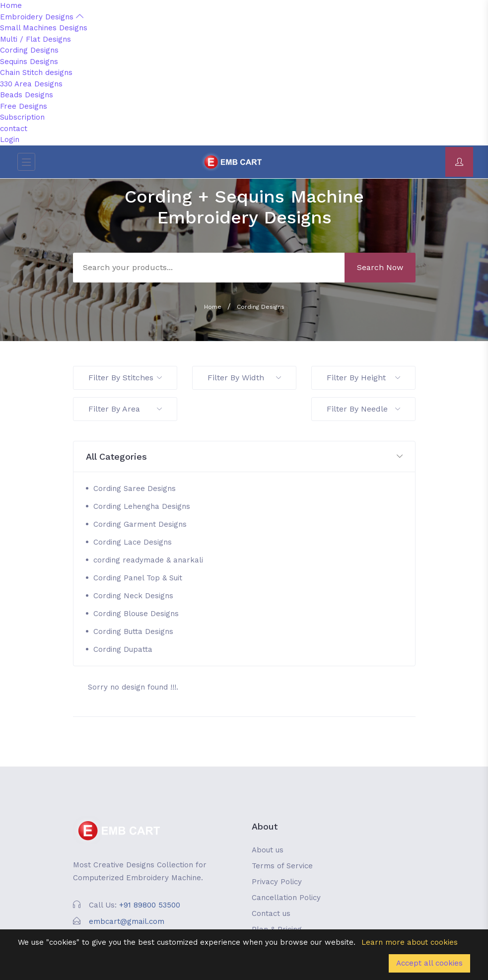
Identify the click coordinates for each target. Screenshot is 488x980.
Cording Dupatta (123, 649)
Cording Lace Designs (133, 542)
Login (10, 140)
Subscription (22, 117)
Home (11, 5)
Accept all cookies (429, 963)
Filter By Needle (363, 409)
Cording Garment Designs (140, 524)
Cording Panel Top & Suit (138, 578)
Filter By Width (244, 378)
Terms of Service (282, 866)
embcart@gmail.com (127, 921)
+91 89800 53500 (150, 905)
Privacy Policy (277, 882)
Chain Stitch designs (36, 72)
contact (14, 129)
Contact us (271, 913)
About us (268, 850)
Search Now (380, 267)
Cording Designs (29, 50)
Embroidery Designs (42, 17)
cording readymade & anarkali (148, 560)
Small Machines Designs (44, 28)
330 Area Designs (31, 84)
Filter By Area (125, 409)
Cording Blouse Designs (136, 614)
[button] (244, 457)
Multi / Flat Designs (35, 39)
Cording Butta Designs (133, 631)
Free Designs (24, 106)
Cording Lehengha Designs (142, 506)
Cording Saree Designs (135, 489)
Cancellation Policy (286, 898)
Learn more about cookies (410, 942)
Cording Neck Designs (133, 596)
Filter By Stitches (125, 378)
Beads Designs (27, 95)
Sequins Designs (29, 62)
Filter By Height (363, 378)
